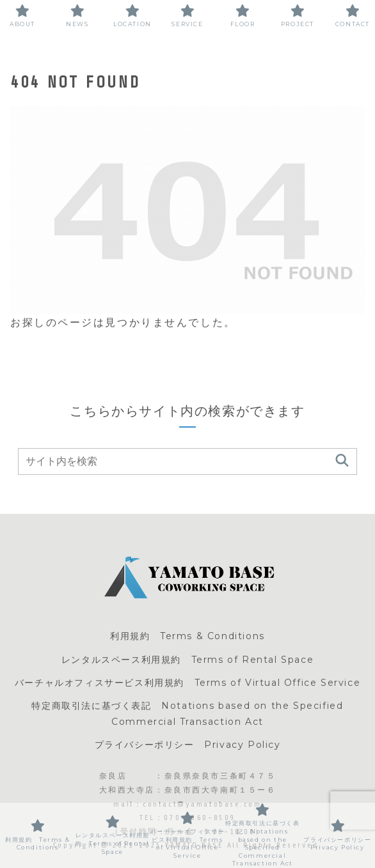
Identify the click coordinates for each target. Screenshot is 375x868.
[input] (187, 461)
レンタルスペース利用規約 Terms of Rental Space (187, 660)
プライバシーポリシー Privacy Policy (188, 745)
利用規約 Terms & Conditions (187, 636)
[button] (342, 461)
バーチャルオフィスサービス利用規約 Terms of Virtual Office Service (187, 683)
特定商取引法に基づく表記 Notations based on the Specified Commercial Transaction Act (187, 714)
